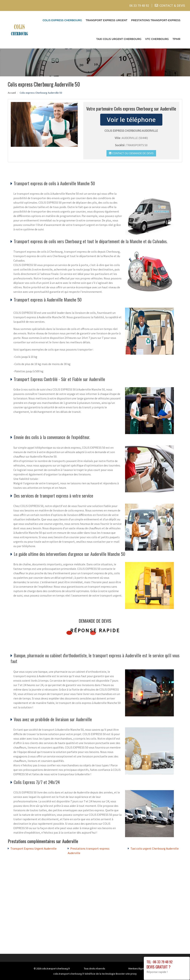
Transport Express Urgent (107, 20)
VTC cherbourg (157, 39)
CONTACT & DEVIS (172, 5)
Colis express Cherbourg (62, 20)
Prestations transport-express (156, 20)
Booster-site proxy (126, 974)
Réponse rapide (95, 630)
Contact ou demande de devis (131, 153)
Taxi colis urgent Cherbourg (119, 39)
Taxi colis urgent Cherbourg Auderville (155, 848)
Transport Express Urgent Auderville (33, 848)
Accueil (12, 93)
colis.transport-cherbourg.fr (56, 968)
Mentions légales (137, 968)
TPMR (176, 39)
